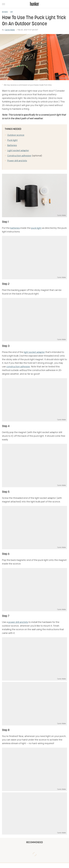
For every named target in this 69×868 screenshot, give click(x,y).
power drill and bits (18, 622)
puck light (36, 228)
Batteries (12, 145)
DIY (12, 12)
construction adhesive (18, 367)
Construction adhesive (19, 156)
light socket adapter (34, 352)
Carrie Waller (10, 30)
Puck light (12, 140)
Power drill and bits (17, 161)
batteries (15, 228)
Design (5, 12)
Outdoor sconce (16, 135)
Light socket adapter (18, 151)
